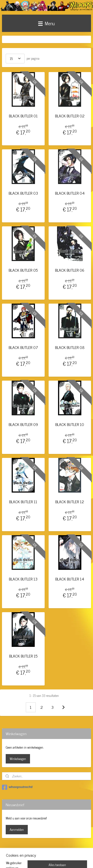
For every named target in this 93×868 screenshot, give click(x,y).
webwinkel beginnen (62, 851)
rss (48, 851)
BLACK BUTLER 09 (23, 425)
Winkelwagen (18, 759)
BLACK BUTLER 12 (70, 502)
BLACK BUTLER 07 (23, 347)
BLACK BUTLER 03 (23, 193)
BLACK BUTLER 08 (70, 347)
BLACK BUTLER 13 (23, 579)
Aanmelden (17, 829)
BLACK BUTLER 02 (70, 116)
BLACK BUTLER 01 (23, 116)
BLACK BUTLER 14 (70, 579)
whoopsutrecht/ (17, 787)
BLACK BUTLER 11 (23, 502)
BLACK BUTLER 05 (23, 270)
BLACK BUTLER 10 (70, 425)
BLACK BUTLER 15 (23, 656)
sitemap (41, 851)
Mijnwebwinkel (46, 859)
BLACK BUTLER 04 (70, 193)
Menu (46, 23)
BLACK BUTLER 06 (70, 270)
